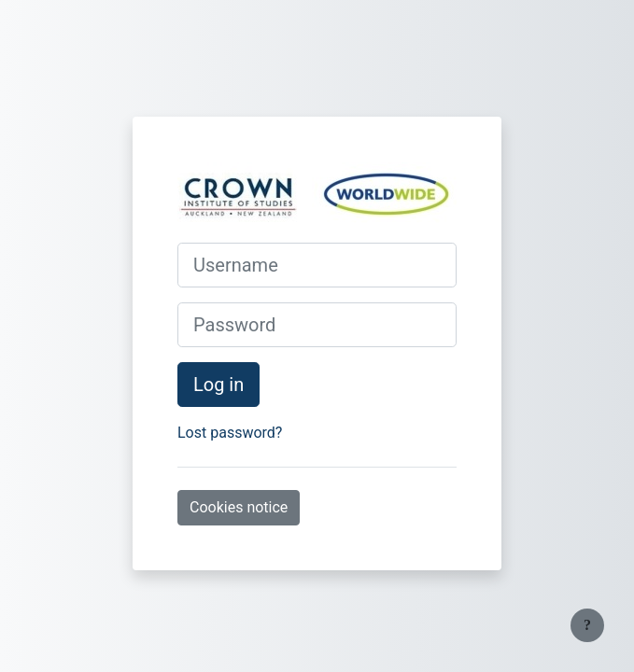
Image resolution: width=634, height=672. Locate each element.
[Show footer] (587, 625)
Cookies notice (239, 507)
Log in (218, 385)
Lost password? (230, 433)
